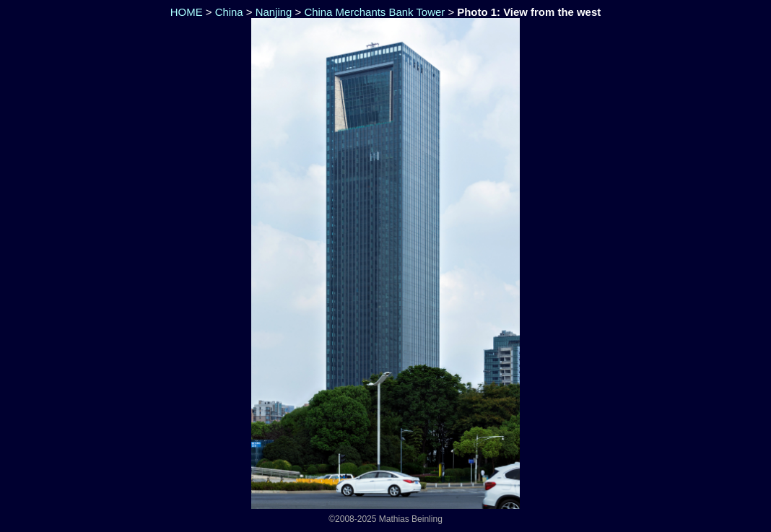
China (229, 12)
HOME (185, 12)
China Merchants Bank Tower (374, 12)
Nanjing (274, 12)
